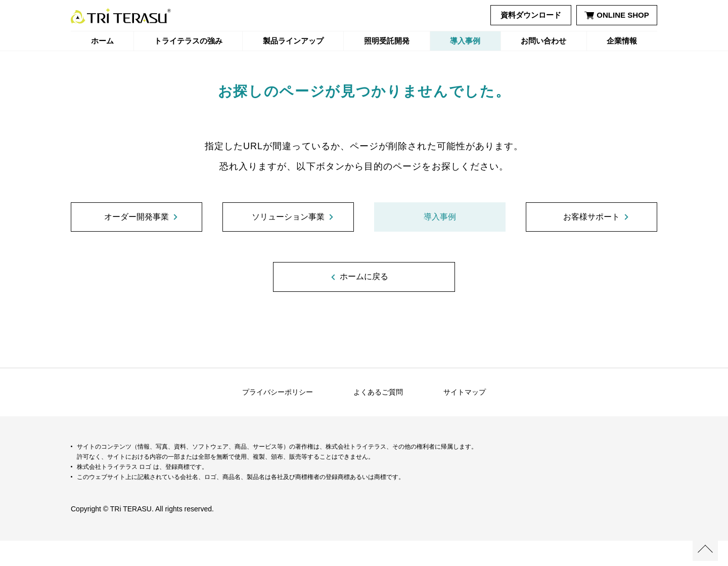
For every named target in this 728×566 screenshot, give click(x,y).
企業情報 (622, 41)
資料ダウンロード (531, 15)
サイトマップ (465, 417)
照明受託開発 (387, 41)
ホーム (102, 41)
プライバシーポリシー (278, 417)
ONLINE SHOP (617, 15)
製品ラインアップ (293, 41)
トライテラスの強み (188, 41)
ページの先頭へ (705, 548)
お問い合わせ (543, 41)
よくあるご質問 (378, 417)
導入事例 (465, 41)
